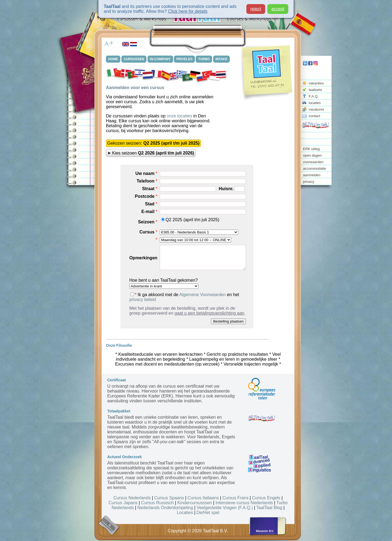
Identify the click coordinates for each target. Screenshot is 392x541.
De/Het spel (208, 513)
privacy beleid (143, 300)
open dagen (312, 155)
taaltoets (315, 90)
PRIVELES (185, 59)
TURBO (204, 59)
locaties (315, 103)
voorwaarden (313, 162)
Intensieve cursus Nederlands (244, 503)
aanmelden (312, 175)
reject (256, 8)
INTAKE (222, 59)
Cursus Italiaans (203, 498)
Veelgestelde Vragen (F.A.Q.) (225, 508)
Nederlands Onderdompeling (165, 508)
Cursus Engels (266, 498)
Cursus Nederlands (132, 498)
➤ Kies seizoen (151, 153)
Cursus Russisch (157, 503)
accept (278, 8)
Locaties (185, 513)
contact (314, 116)
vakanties (316, 83)
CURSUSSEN (134, 59)
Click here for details (188, 11)
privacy (309, 182)
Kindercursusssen (195, 503)
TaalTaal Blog (269, 508)
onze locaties (179, 116)
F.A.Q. (314, 96)
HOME (113, 59)
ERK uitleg (311, 149)
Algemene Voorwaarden (203, 295)
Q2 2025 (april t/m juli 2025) (190, 220)
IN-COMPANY (160, 59)
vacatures (316, 109)
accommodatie (315, 168)
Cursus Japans (123, 503)
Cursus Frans (235, 498)
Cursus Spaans (169, 498)
